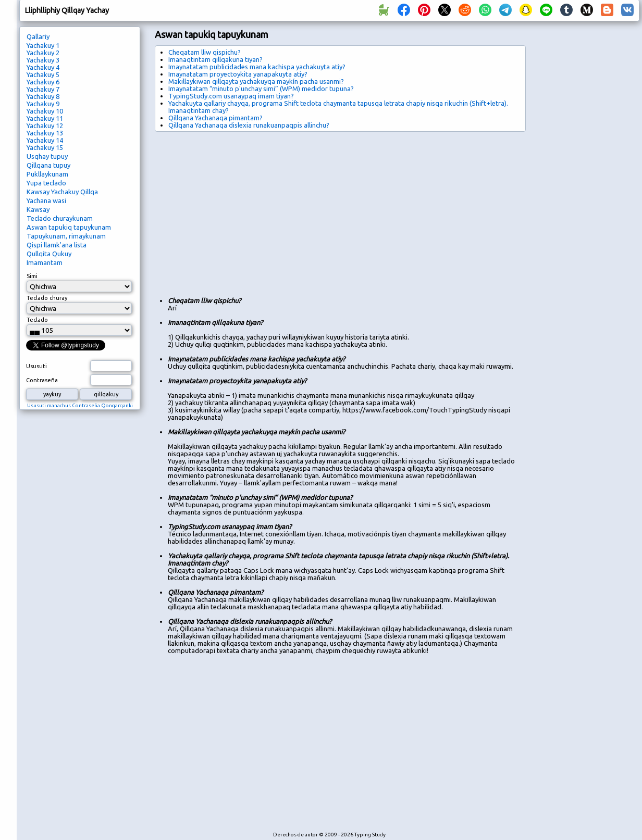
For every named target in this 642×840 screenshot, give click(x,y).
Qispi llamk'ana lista (57, 245)
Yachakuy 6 (43, 82)
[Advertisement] (267, 210)
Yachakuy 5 (43, 74)
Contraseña (42, 380)
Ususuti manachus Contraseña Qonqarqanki (80, 405)
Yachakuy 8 (43, 96)
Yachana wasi (46, 200)
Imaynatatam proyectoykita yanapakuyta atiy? (238, 74)
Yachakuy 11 (45, 118)
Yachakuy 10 (45, 111)
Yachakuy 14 (45, 140)
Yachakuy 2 (43, 53)
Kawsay (38, 209)
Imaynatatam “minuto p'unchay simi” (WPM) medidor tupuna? (261, 89)
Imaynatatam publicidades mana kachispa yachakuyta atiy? (257, 67)
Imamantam (45, 262)
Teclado (37, 320)
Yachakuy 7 (43, 89)
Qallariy (38, 36)
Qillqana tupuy (48, 165)
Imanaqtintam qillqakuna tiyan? (215, 59)
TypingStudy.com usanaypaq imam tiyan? (231, 96)
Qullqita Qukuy (49, 254)
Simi (32, 276)
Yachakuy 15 (45, 147)
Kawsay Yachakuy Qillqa (62, 192)
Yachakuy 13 (45, 133)
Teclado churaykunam (60, 218)
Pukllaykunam (47, 174)
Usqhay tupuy (47, 156)
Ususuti (36, 366)
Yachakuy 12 (45, 126)
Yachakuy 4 (43, 67)
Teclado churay (47, 298)
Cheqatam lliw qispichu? (205, 52)
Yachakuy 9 (43, 104)
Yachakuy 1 (43, 45)
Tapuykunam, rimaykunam (66, 236)
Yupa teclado (46, 183)
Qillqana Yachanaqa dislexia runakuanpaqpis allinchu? (249, 125)
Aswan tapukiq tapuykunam (69, 227)
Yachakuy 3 (43, 60)
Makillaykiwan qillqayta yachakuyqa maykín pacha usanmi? (256, 81)
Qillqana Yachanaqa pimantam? (215, 118)
